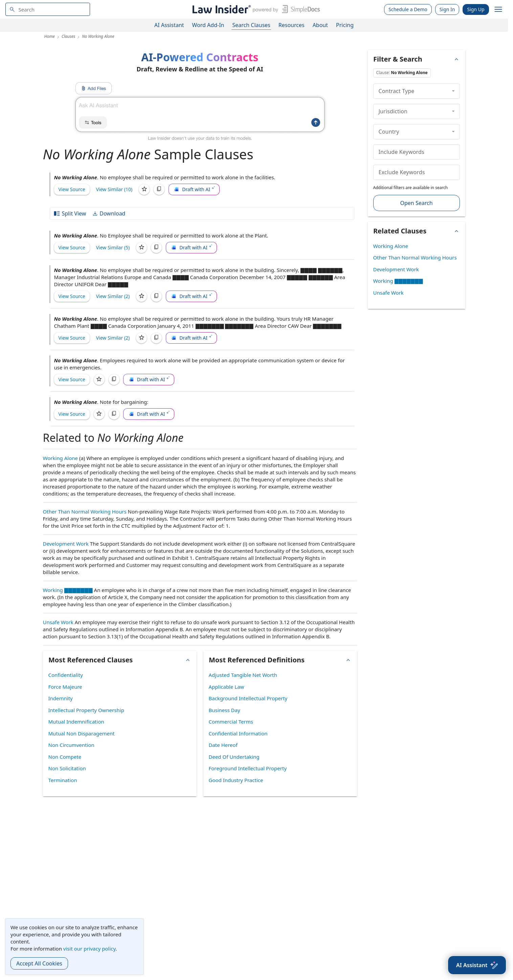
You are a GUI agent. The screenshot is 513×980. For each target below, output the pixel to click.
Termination (63, 780)
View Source (72, 189)
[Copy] (159, 189)
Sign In (447, 9)
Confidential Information (238, 733)
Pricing (345, 25)
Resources (292, 25)
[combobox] (48, 9)
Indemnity (61, 698)
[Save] (144, 189)
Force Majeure (65, 687)
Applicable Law (227, 687)
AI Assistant (169, 25)
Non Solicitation (67, 768)
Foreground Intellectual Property (248, 768)
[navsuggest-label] (48, 9)
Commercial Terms (231, 722)
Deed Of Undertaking (234, 757)
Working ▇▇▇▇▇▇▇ (68, 590)
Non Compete (65, 757)
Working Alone (60, 458)
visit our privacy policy (90, 949)
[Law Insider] (255, 9)
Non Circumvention (71, 745)
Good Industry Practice (236, 780)
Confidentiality (66, 675)
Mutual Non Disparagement (82, 733)
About (320, 25)
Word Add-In (208, 25)
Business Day (225, 710)
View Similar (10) (114, 189)
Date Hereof (223, 745)
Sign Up (476, 9)
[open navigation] (498, 9)
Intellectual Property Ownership (86, 710)
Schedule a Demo (408, 9)
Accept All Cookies (39, 963)
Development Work (66, 544)
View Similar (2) (113, 296)
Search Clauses (251, 25)
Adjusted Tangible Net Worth (243, 675)
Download (109, 213)
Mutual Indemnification (76, 722)
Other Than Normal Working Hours (85, 511)
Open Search (416, 203)
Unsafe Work (58, 622)
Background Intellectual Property (248, 698)
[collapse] (453, 91)
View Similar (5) (113, 247)
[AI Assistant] (477, 965)
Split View (70, 213)
